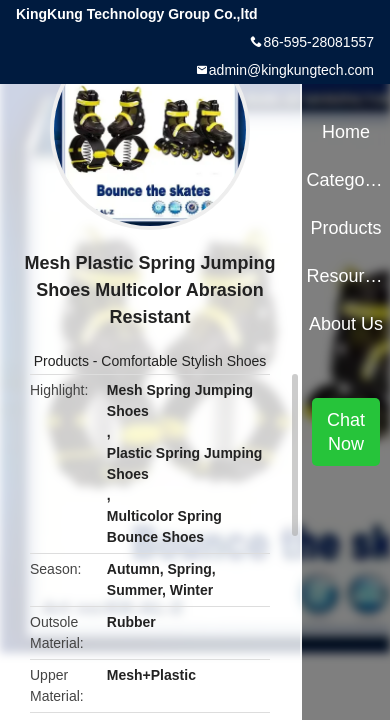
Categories (345, 180)
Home (346, 132)
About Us (346, 324)
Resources (345, 276)
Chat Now (346, 432)
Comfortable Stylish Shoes (183, 361)
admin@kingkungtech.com (291, 70)
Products (61, 361)
